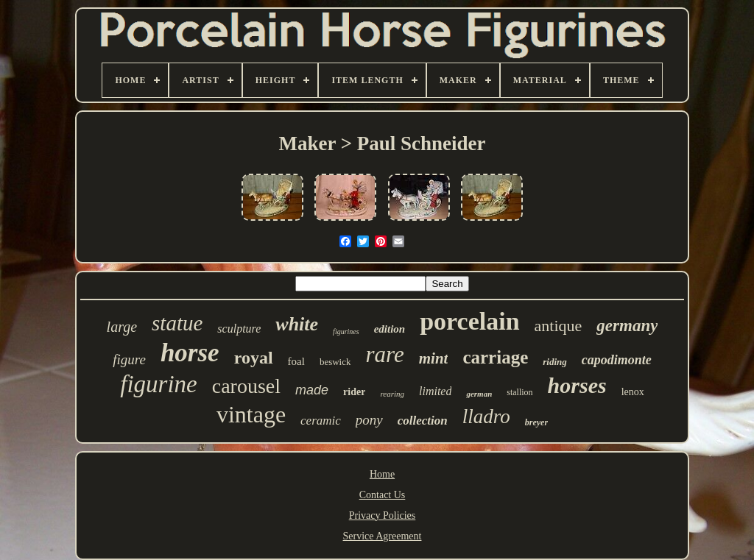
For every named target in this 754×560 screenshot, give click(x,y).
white (297, 324)
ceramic (321, 421)
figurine (159, 384)
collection (423, 421)
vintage (251, 414)
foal (296, 361)
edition (390, 329)
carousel (246, 386)
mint (434, 358)
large (122, 327)
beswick (335, 362)
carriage (495, 357)
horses (577, 385)
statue (177, 323)
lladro (486, 417)
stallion (519, 392)
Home (382, 474)
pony (369, 420)
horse (190, 353)
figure (129, 359)
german (479, 394)
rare (384, 354)
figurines (346, 332)
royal (254, 358)
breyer (536, 422)
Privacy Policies (383, 515)
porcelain (469, 321)
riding (555, 362)
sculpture (239, 329)
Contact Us (383, 495)
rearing (392, 394)
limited (435, 391)
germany (627, 326)
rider (354, 392)
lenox (633, 392)
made (312, 390)
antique (559, 326)
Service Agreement (383, 536)
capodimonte (617, 360)
